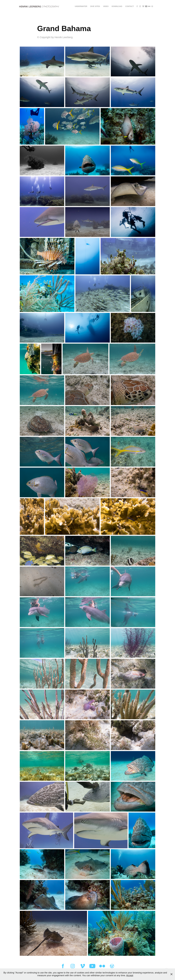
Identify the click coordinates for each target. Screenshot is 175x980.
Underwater (81, 6)
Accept (130, 975)
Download (117, 6)
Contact (129, 6)
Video (106, 6)
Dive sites (95, 6)
